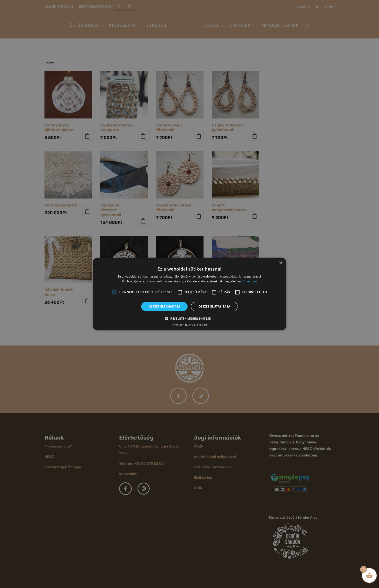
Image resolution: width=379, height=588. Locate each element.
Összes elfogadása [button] (164, 306)
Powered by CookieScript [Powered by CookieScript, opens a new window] (190, 325)
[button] (114, 292)
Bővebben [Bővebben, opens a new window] (250, 281)
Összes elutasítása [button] (214, 306)
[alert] (189, 294)
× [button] (281, 263)
